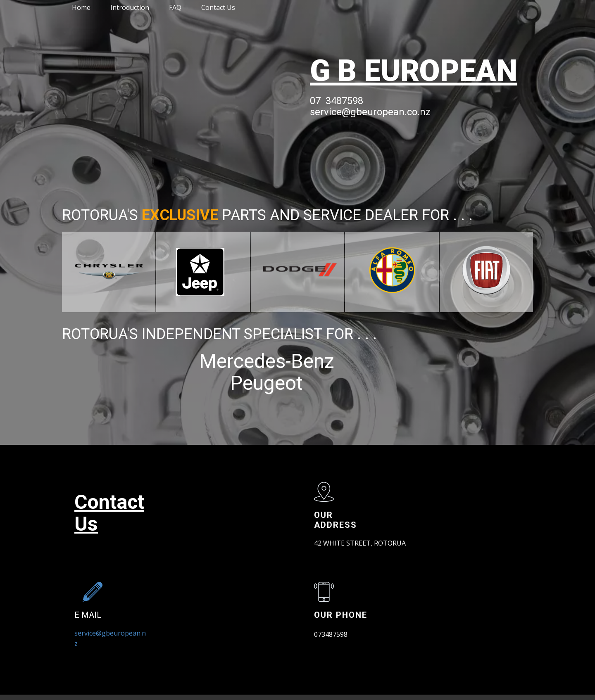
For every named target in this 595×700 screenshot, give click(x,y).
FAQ (175, 7)
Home (81, 7)
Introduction (130, 7)
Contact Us (218, 7)
